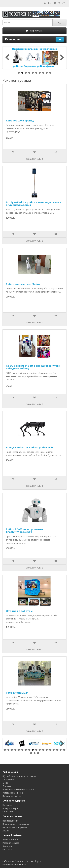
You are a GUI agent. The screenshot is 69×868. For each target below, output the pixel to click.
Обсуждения (9, 780)
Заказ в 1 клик (34, 159)
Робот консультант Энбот (23, 284)
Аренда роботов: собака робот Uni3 (30, 447)
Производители (10, 821)
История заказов (11, 843)
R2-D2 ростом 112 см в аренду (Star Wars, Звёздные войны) (33, 367)
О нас (5, 783)
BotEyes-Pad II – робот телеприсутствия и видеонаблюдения (34, 204)
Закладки (7, 846)
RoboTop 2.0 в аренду (20, 120)
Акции (6, 831)
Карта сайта (8, 812)
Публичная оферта (12, 796)
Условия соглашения (13, 793)
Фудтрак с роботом (19, 611)
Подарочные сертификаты (16, 824)
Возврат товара (10, 808)
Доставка (7, 786)
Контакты (7, 805)
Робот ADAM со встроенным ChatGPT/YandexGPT (24, 531)
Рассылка (7, 850)
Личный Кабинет (11, 840)
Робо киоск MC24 (17, 693)
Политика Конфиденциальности (18, 789)
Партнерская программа (15, 827)
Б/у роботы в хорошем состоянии (19, 776)
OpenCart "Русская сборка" (28, 861)
